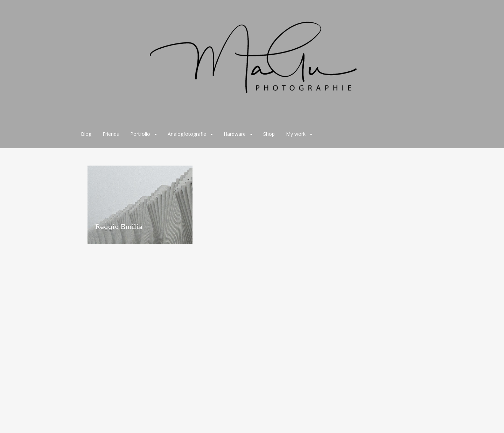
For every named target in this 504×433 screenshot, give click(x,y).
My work (296, 134)
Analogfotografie (187, 134)
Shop (269, 134)
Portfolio (140, 134)
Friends (111, 134)
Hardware (235, 134)
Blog (86, 134)
